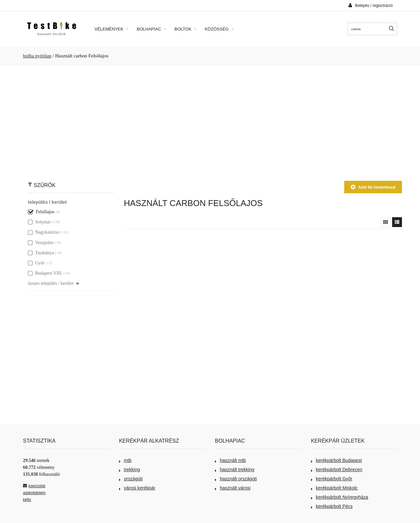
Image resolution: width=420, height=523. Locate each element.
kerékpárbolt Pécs (332, 506)
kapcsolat (34, 486)
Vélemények (111, 29)
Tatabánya (41, 253)
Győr (36, 263)
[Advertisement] (210, 120)
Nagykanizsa (43, 232)
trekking (130, 470)
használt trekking (235, 470)
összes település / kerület (54, 283)
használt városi (233, 488)
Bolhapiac (151, 29)
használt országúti (236, 479)
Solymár (39, 222)
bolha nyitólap (37, 56)
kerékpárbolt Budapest (336, 460)
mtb (125, 460)
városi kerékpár (137, 488)
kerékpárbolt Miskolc (335, 488)
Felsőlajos (41, 212)
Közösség (219, 29)
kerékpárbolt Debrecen (337, 470)
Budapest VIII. (45, 273)
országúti (131, 479)
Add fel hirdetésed (373, 187)
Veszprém (41, 243)
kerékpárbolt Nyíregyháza (340, 497)
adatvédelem (34, 493)
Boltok (185, 29)
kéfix (27, 500)
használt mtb (230, 460)
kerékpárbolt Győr (332, 479)
